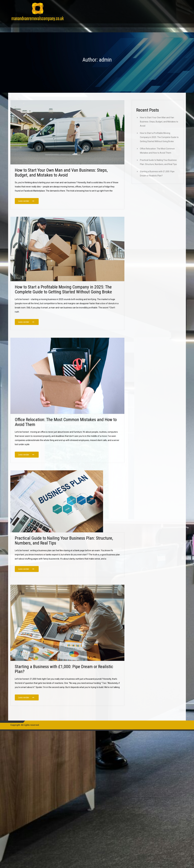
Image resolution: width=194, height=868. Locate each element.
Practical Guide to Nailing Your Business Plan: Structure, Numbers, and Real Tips (64, 551)
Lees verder (28, 201)
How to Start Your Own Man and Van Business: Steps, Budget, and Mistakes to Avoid (61, 173)
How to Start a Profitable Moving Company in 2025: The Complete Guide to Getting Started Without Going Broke (63, 299)
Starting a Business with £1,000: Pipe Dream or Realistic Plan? (64, 679)
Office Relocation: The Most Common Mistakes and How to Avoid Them (66, 432)
